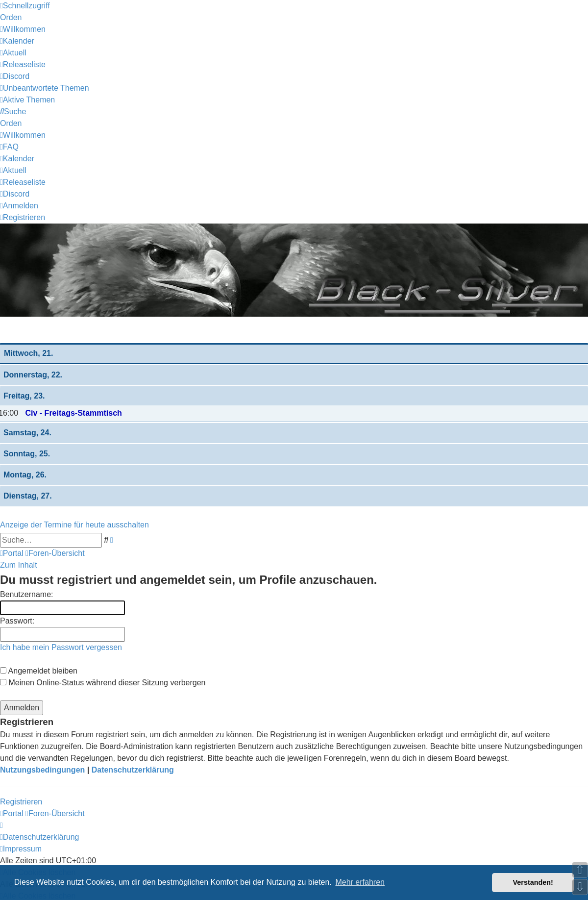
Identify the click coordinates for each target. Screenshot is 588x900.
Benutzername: (27, 594)
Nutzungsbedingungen (42, 770)
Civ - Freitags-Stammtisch (73, 413)
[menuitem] (23, 29)
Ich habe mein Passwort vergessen (61, 647)
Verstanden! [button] (533, 882)
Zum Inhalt (19, 565)
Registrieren (21, 802)
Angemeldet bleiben (39, 671)
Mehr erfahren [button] (360, 882)
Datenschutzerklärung (133, 770)
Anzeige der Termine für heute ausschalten (74, 525)
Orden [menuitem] (11, 17)
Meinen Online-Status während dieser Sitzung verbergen (103, 683)
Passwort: (17, 621)
